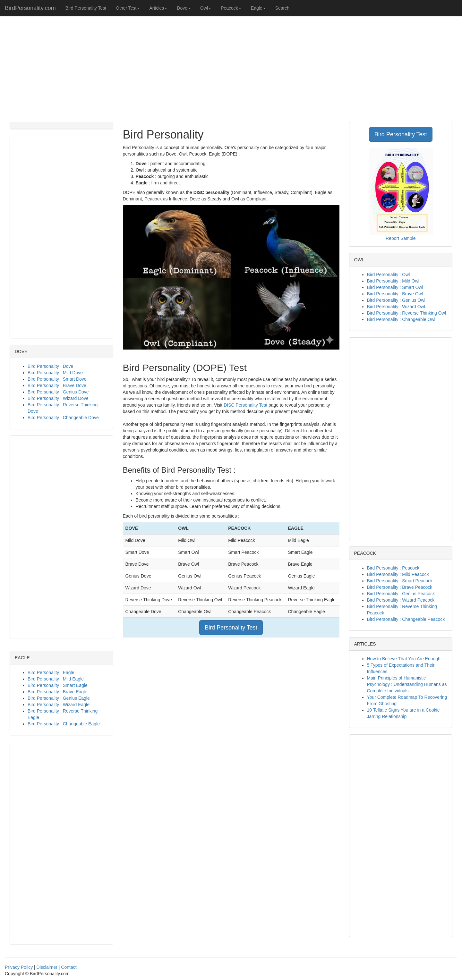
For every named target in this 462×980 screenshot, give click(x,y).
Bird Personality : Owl (389, 275)
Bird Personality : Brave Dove (57, 385)
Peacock (231, 8)
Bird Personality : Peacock (393, 568)
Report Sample (401, 238)
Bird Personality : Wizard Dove (58, 398)
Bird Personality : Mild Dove (55, 373)
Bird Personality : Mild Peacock (398, 574)
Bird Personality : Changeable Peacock (406, 619)
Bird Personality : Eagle (51, 672)
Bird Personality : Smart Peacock (400, 581)
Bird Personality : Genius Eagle (59, 698)
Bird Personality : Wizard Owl (396, 307)
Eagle (258, 8)
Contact (69, 967)
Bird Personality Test (86, 8)
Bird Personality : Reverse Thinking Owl (406, 313)
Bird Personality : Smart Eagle (58, 685)
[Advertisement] (231, 67)
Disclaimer (47, 967)
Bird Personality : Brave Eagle (57, 692)
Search (282, 8)
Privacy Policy (19, 967)
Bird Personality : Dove (50, 366)
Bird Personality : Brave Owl (395, 294)
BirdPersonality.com (30, 8)
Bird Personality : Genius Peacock (401, 594)
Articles (158, 8)
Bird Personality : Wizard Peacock (401, 600)
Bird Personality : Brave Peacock (400, 587)
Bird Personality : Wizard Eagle (59, 705)
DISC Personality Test (245, 405)
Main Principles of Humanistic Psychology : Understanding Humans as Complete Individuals (407, 684)
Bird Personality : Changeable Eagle (64, 724)
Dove (184, 8)
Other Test (128, 8)
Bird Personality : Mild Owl (393, 281)
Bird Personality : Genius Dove (58, 392)
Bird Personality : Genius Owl (396, 300)
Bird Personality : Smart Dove (57, 379)
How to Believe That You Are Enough (404, 659)
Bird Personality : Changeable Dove (63, 418)
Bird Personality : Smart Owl (395, 287)
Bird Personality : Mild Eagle (56, 679)
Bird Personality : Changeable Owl (401, 319)
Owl (206, 8)
